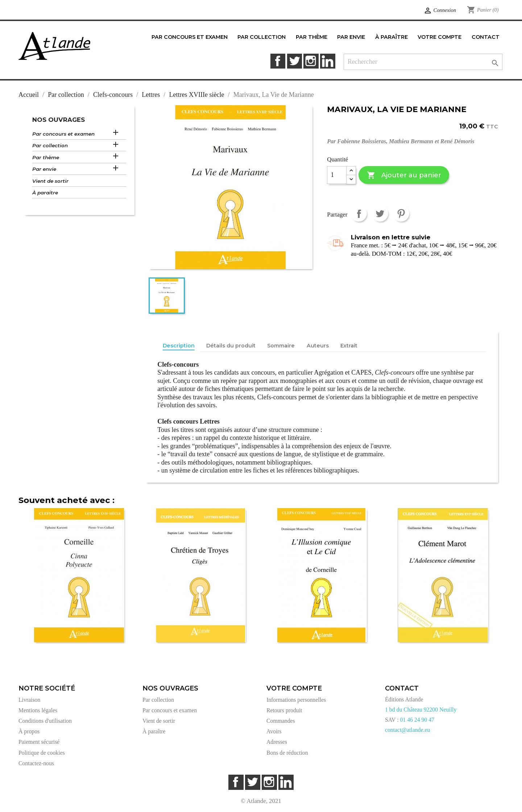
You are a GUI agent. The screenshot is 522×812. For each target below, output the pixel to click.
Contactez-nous (36, 763)
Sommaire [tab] (281, 346)
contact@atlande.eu (407, 730)
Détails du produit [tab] (231, 346)
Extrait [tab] (349, 346)
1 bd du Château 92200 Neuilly (421, 710)
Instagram (311, 61)
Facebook (278, 61)
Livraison (29, 700)
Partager (359, 213)
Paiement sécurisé (39, 742)
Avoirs (274, 731)
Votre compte (294, 688)
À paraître (45, 193)
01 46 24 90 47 (417, 720)
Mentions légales (38, 710)
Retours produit (284, 710)
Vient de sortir (50, 181)
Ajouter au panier (404, 175)
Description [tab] (179, 346)
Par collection (50, 145)
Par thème (46, 157)
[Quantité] (337, 175)
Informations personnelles (296, 700)
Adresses (277, 742)
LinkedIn (328, 61)
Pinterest (401, 213)
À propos (29, 731)
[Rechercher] (423, 62)
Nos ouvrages (59, 120)
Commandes (281, 721)
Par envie (44, 169)
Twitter (295, 61)
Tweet (380, 213)
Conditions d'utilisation (45, 721)
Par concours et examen (63, 134)
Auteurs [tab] (318, 346)
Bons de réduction (287, 753)
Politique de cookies (42, 753)
